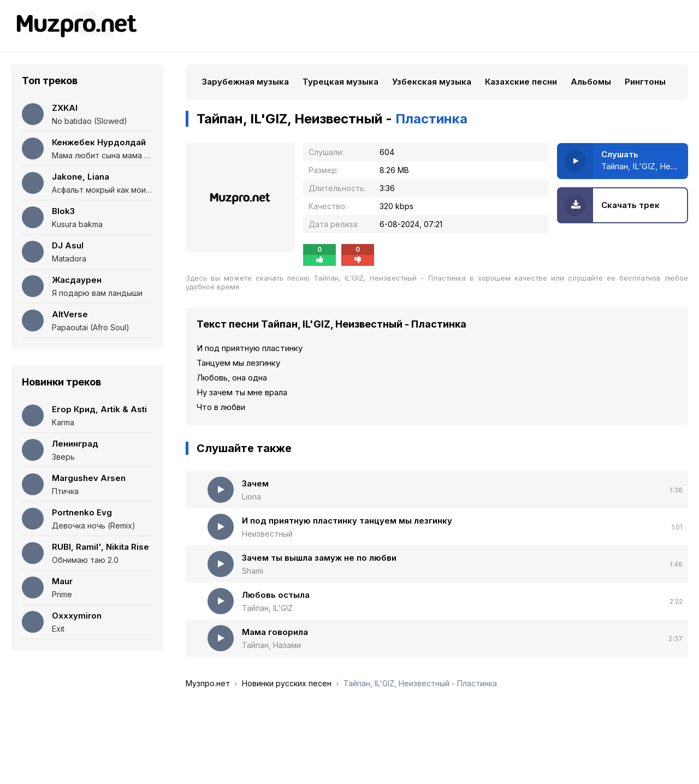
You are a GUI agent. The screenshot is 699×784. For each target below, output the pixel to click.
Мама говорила (275, 632)
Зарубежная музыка (245, 82)
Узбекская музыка (432, 82)
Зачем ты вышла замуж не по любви (319, 558)
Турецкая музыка (340, 82)
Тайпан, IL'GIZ (267, 608)
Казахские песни (521, 82)
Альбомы (591, 82)
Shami (253, 571)
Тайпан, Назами (271, 645)
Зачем (255, 483)
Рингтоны (645, 82)
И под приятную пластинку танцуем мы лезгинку (347, 521)
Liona (251, 497)
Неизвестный (267, 534)
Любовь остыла (276, 595)
